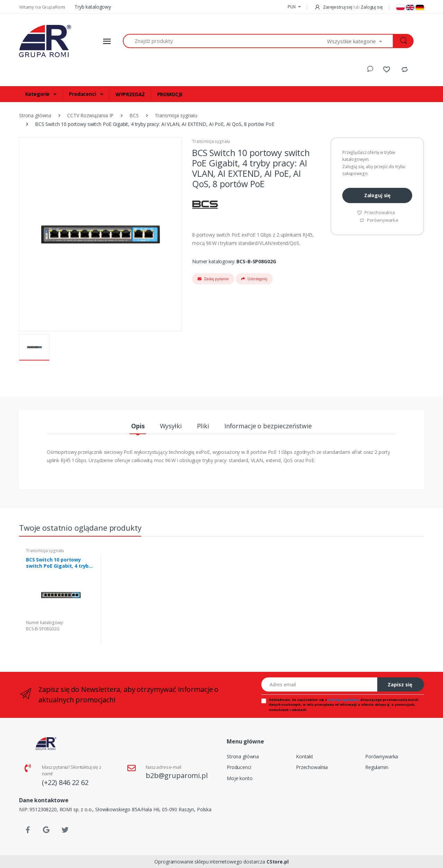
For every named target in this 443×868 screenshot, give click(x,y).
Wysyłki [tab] (171, 426)
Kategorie (38, 94)
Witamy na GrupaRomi (43, 7)
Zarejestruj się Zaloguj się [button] (348, 7)
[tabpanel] (61, 599)
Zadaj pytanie (213, 279)
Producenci (83, 94)
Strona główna (243, 756)
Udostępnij (254, 279)
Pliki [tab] (203, 426)
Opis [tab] (138, 426)
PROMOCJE (170, 94)
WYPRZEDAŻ (130, 94)
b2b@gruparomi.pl (177, 775)
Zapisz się (400, 684)
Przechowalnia (376, 212)
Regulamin (377, 767)
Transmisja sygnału (211, 141)
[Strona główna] (45, 41)
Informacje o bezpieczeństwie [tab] (268, 426)
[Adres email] (319, 684)
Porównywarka (379, 220)
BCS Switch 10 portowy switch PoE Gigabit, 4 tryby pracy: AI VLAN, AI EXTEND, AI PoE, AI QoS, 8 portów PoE (60, 563)
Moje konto (240, 778)
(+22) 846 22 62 (65, 782)
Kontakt (305, 756)
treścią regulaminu (344, 700)
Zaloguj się (377, 195)
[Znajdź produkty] (225, 41)
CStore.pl (278, 862)
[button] (294, 7)
